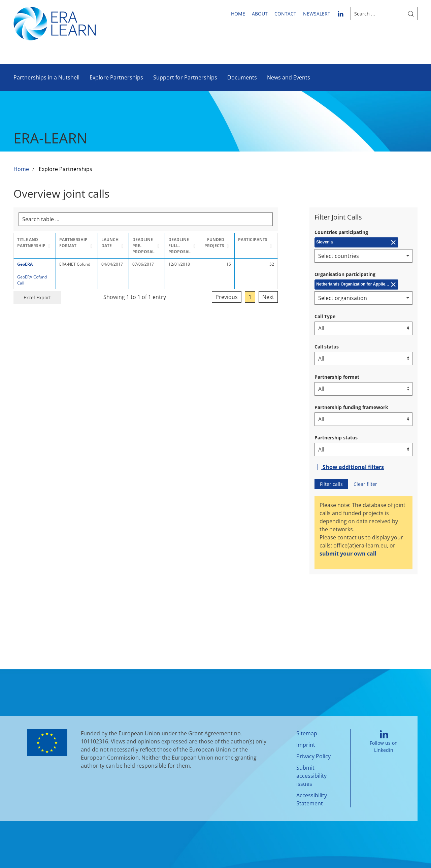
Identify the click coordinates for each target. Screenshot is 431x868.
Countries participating (341, 232)
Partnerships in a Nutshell (46, 77)
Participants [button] (279, 240)
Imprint (306, 745)
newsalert (317, 14)
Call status (327, 347)
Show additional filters (349, 467)
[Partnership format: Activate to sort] (83, 246)
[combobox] (363, 256)
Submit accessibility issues (311, 776)
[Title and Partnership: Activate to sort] (37, 246)
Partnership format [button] (78, 243)
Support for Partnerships (185, 77)
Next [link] (294, 291)
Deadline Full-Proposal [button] (196, 246)
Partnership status (336, 438)
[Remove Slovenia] (356, 242)
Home (238, 14)
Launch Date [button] (118, 243)
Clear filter (365, 484)
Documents (242, 77)
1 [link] (276, 291)
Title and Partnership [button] (31, 243)
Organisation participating (345, 274)
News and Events (289, 77)
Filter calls (331, 484)
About (260, 14)
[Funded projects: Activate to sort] (242, 246)
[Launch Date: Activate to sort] (122, 246)
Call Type (325, 316)
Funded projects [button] (241, 243)
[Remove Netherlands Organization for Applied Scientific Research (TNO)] (356, 285)
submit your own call (348, 554)
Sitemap (307, 733)
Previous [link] (253, 291)
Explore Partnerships (116, 77)
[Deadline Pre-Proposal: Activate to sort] (160, 246)
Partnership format (337, 377)
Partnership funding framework (351, 407)
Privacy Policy (313, 756)
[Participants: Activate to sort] (282, 246)
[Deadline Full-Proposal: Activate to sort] (202, 246)
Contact (285, 14)
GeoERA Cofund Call (36, 277)
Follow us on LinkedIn (384, 742)
